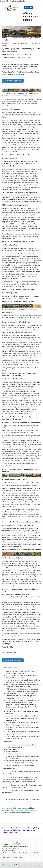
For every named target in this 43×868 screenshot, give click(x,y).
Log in (39, 865)
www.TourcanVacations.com (22, 810)
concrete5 (12, 865)
